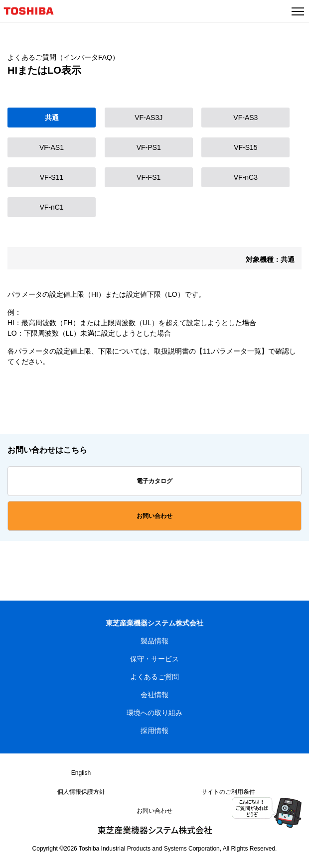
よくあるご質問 (154, 677)
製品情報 (154, 641)
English (81, 773)
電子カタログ (154, 481)
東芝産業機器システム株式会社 (154, 623)
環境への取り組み (154, 713)
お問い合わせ (154, 516)
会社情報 (154, 695)
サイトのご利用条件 (228, 792)
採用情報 (154, 731)
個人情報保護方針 (81, 792)
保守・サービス (154, 659)
